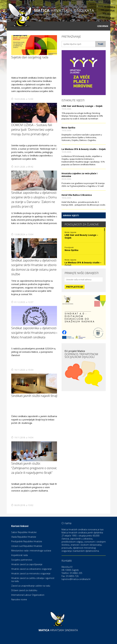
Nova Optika (68, 128)
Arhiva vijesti (71, 215)
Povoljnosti (69, 247)
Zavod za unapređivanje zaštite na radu (31, 586)
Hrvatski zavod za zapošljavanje (27, 564)
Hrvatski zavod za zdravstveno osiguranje (31, 569)
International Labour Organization (28, 595)
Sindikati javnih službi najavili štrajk (35, 396)
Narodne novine (19, 599)
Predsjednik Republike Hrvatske (27, 541)
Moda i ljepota (70, 232)
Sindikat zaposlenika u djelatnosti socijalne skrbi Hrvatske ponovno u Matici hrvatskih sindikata (35, 333)
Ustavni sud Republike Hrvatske (27, 546)
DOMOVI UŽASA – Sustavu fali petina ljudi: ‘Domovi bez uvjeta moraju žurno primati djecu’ (32, 130)
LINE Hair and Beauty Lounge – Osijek (82, 106)
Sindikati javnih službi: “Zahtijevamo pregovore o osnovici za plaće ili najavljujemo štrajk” (34, 468)
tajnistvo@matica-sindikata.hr (76, 579)
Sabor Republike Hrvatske (24, 532)
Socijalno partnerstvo (22, 560)
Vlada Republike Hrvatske (24, 537)
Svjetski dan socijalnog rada (30, 57)
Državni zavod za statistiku (24, 590)
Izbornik (103, 26)
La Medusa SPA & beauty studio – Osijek (84, 149)
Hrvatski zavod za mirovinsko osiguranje (31, 573)
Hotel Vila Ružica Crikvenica (77, 195)
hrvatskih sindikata (64, 12)
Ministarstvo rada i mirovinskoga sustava (31, 551)
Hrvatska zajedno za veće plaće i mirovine (79, 175)
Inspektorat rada (19, 555)
